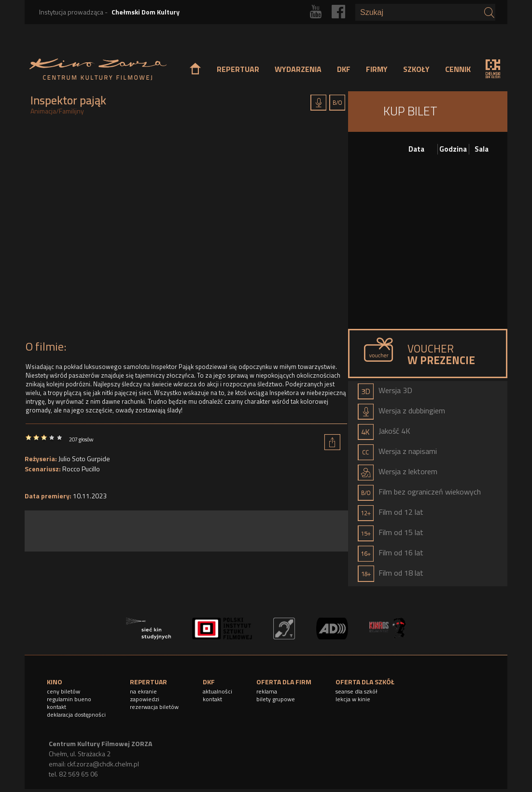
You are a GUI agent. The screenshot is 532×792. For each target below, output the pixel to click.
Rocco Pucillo (81, 469)
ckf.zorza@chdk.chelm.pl (103, 764)
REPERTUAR (238, 69)
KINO (55, 682)
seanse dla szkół (357, 691)
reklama (267, 691)
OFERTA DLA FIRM (284, 682)
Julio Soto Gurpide (84, 459)
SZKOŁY (416, 69)
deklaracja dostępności (76, 714)
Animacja (43, 111)
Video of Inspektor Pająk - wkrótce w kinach (186, 230)
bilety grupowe (276, 699)
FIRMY (377, 69)
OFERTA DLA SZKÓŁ (365, 682)
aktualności (217, 691)
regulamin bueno (69, 699)
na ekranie (143, 691)
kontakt (56, 707)
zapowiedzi (145, 699)
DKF (344, 69)
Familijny (71, 111)
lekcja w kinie (353, 699)
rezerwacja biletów (154, 707)
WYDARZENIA (298, 69)
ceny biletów (63, 691)
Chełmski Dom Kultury (146, 12)
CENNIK (458, 69)
